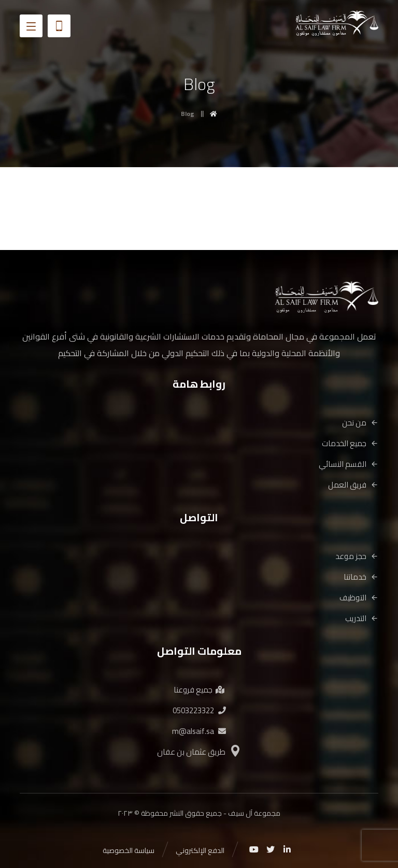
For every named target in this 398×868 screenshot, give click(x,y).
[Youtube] (254, 849)
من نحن (360, 423)
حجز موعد (357, 556)
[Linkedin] (287, 849)
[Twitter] (271, 849)
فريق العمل (353, 485)
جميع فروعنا (199, 690)
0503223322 (199, 710)
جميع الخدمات (350, 443)
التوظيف (359, 598)
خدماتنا (361, 577)
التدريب (362, 618)
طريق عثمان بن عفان (199, 752)
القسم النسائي (349, 464)
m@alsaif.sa (199, 731)
